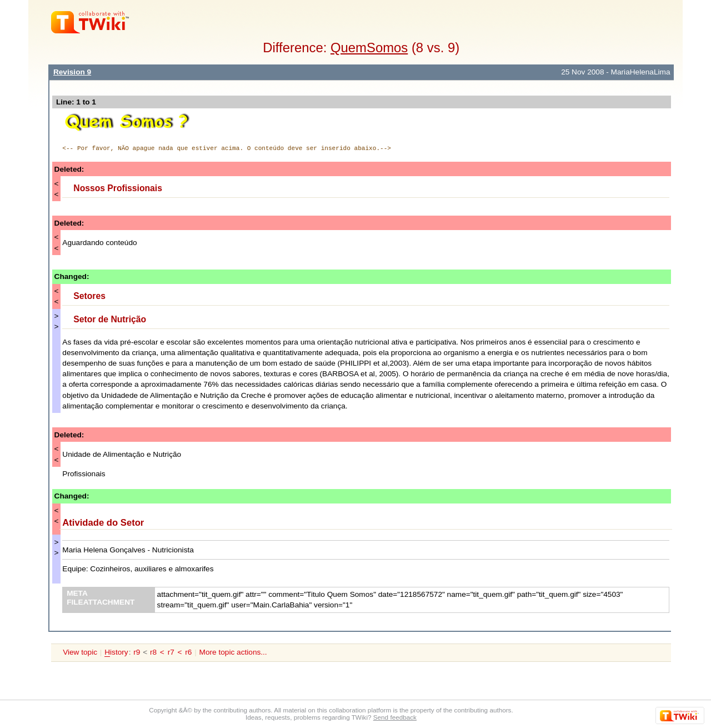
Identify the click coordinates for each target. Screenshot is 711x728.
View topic (80, 652)
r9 (137, 652)
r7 (171, 652)
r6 (188, 652)
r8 (153, 652)
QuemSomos (369, 48)
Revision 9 (72, 72)
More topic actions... (233, 652)
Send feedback (395, 717)
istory (116, 652)
